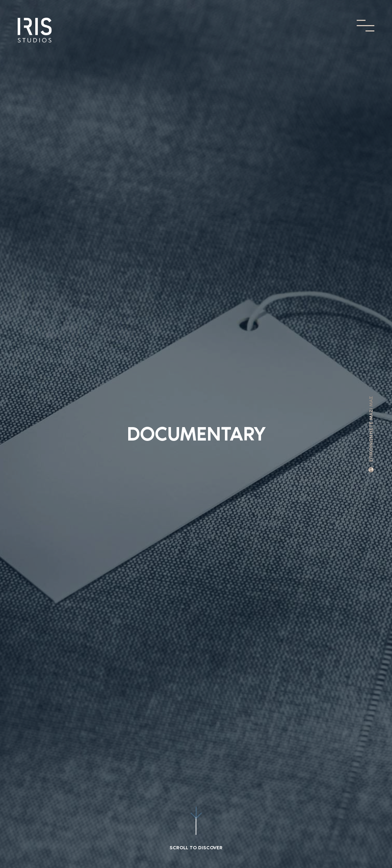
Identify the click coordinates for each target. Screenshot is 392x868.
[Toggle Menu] (366, 26)
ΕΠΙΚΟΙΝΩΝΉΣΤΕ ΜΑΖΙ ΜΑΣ (371, 429)
